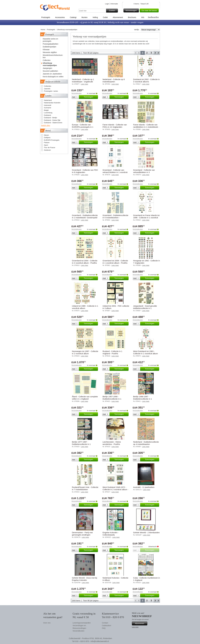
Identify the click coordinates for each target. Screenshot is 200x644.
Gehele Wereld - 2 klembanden (146, 532)
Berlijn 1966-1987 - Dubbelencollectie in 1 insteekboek (143, 399)
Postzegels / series (51, 91)
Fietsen (47, 143)
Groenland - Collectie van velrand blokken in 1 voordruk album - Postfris (115, 172)
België (46, 110)
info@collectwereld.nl (100, 641)
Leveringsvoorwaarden (82, 623)
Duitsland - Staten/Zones (53, 123)
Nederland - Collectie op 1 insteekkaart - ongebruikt (83, 80)
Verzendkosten (76, 93)
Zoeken (113, 11)
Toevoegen (90, 97)
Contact (105, 623)
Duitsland (47, 115)
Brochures (132, 17)
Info (143, 17)
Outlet (105, 17)
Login (107, 4)
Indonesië (48, 105)
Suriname (48, 108)
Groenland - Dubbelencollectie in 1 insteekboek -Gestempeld (85, 216)
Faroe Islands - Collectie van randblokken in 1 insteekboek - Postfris (146, 127)
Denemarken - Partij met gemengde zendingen (82, 534)
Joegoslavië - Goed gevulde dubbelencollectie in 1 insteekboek (145, 308)
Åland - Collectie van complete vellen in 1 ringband (85, 398)
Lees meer (135, 627)
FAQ (104, 628)
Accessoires (60, 17)
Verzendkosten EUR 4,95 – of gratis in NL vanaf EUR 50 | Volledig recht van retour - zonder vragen (100, 22)
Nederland (48, 100)
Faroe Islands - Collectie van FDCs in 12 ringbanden (115, 126)
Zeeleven (47, 150)
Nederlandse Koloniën (52, 103)
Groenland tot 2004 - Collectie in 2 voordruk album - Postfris (85, 262)
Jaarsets (47, 89)
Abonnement (118, 17)
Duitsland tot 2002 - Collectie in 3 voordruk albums (146, 80)
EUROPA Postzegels (52, 140)
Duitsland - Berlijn (51, 118)
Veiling (95, 17)
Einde (158, 53)
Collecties (48, 86)
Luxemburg (48, 113)
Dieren (46, 135)
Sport (46, 145)
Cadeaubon (107, 625)
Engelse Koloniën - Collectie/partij (111, 534)
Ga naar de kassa (150, 10)
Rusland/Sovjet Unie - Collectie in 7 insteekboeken (85, 488)
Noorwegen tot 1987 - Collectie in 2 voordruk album (85, 352)
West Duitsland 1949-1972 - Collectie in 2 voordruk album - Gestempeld (115, 489)
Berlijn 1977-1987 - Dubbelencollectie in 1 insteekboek (81, 444)
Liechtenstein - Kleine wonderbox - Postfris (112, 443)
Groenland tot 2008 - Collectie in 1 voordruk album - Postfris (115, 262)
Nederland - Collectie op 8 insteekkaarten (114, 80)
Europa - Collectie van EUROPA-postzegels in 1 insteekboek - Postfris (83, 127)
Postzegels (46, 17)
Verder (155, 53)
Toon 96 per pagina (91, 53)
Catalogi (73, 17)
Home (43, 30)
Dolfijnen (47, 138)
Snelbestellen (153, 17)
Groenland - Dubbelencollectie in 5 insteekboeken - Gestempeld (115, 218)
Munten (85, 17)
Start (136, 53)
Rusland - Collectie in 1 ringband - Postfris (112, 352)
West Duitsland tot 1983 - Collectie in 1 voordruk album (145, 352)
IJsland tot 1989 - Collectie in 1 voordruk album (85, 307)
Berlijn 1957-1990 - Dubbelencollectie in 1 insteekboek (112, 399)
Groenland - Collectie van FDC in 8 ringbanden (85, 171)
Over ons (47, 623)
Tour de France (50, 148)
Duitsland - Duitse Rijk (52, 120)
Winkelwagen (132, 10)
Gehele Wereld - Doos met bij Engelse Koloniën (84, 579)
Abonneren (141, 623)
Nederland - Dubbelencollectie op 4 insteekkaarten (146, 443)
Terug (139, 53)
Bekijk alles (46, 125)
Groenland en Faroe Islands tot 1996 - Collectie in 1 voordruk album (146, 218)
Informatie (114, 4)
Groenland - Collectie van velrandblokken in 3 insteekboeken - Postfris (144, 172)
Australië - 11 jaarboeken (144, 487)
